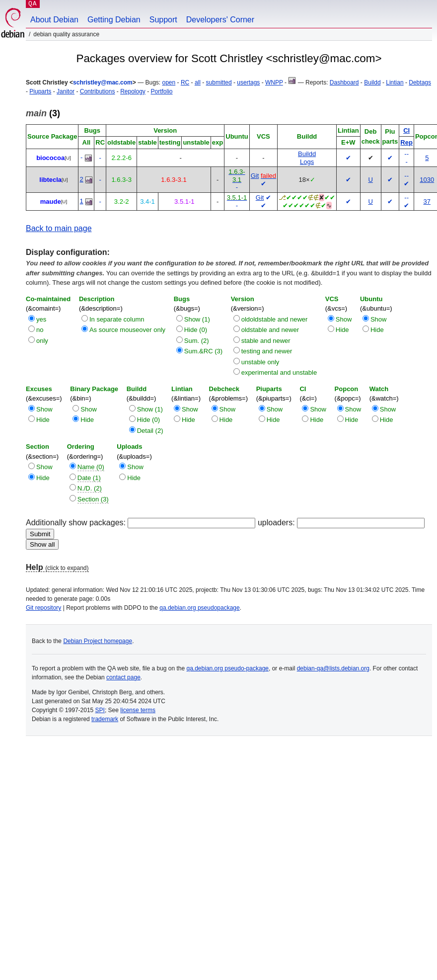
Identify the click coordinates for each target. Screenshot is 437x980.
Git (255, 176)
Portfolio (162, 91)
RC (185, 82)
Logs (307, 162)
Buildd (372, 82)
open (169, 82)
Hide (342, 330)
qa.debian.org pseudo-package (228, 668)
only (42, 341)
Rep (406, 142)
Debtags (420, 82)
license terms (138, 710)
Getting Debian (114, 20)
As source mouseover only (127, 330)
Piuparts (40, 91)
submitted (219, 82)
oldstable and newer (270, 330)
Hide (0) (196, 330)
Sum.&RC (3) (203, 351)
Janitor (66, 91)
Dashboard (344, 82)
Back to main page (59, 228)
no (40, 330)
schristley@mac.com (103, 82)
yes (41, 319)
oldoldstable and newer (275, 319)
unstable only (260, 362)
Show (344, 319)
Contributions (98, 91)
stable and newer (266, 341)
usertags (248, 82)
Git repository (43, 608)
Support (163, 20)
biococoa (50, 158)
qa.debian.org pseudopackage (199, 608)
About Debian (54, 20)
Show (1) (197, 319)
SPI (100, 710)
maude (51, 202)
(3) (43, 113)
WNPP (274, 82)
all (198, 82)
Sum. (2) (197, 341)
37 (427, 202)
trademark (105, 719)
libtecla (50, 180)
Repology (133, 91)
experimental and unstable (279, 372)
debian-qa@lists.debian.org (333, 668)
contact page (123, 677)
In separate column (117, 319)
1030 (427, 180)
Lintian (395, 82)
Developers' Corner (220, 20)
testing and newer (267, 351)
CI (406, 130)
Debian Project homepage (98, 641)
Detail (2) (150, 431)
